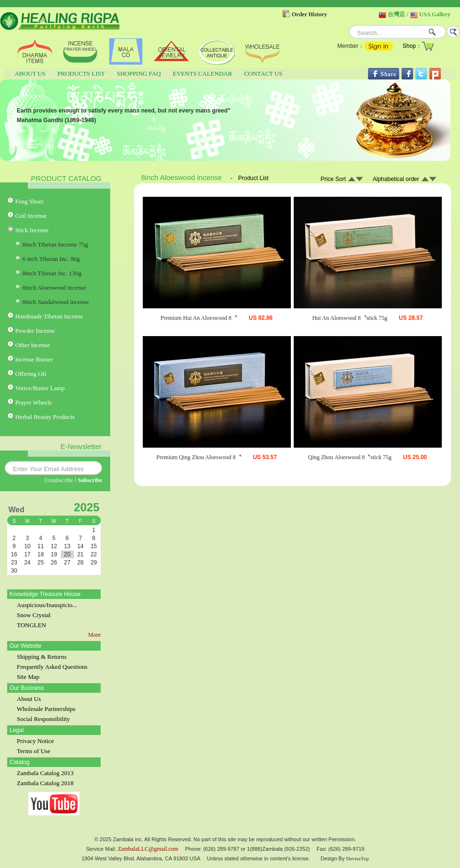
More (94, 635)
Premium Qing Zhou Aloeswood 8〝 (199, 457)
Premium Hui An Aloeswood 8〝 (199, 318)
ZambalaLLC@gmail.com (148, 849)
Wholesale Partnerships (46, 709)
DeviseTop (357, 858)
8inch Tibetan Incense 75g (55, 244)
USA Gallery (435, 14)
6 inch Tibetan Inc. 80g (51, 259)
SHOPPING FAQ (139, 73)
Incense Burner (34, 359)
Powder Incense (35, 331)
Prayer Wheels (34, 402)
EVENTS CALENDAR (203, 73)
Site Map (28, 677)
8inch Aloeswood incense (54, 287)
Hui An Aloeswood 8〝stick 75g (350, 318)
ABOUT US (30, 73)
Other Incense (33, 345)
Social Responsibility (43, 719)
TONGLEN (31, 625)
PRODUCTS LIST (81, 73)
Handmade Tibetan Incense (49, 316)
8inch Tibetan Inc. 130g (52, 273)
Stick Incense (32, 230)
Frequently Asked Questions (52, 667)
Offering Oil (31, 374)
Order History (309, 14)
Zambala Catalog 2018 (45, 783)
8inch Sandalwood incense (56, 302)
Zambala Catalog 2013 (45, 773)
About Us (29, 699)
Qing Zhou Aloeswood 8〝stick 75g (350, 457)
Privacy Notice (35, 741)
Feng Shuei (29, 201)
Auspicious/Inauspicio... (47, 605)
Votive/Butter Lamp (40, 388)
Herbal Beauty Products (45, 417)
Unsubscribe (58, 480)
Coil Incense (31, 216)
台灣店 (396, 14)
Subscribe (90, 480)
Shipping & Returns (42, 657)
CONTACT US (263, 73)
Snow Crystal (34, 615)
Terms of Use (34, 751)
